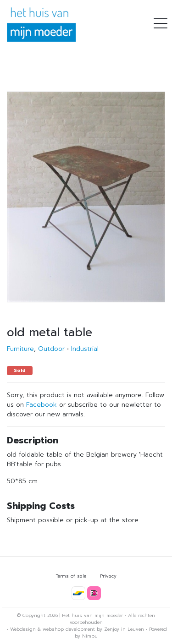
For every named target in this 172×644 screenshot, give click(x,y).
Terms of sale (71, 576)
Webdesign (23, 629)
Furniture (20, 349)
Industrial (85, 349)
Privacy (108, 576)
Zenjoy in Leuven (124, 629)
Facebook (42, 405)
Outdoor (51, 349)
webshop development (69, 629)
